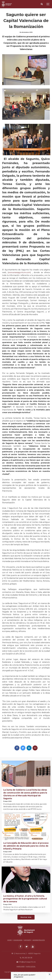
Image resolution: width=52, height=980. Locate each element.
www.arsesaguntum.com (19, 272)
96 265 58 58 (26, 958)
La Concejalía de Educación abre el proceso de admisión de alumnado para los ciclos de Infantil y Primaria (26, 846)
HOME (9, 940)
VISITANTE (27, 940)
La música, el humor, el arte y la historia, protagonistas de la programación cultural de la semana (25, 899)
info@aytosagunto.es (26, 962)
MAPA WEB (20, 966)
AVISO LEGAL (31, 966)
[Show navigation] (48, 4)
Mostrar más (26, 917)
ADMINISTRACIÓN (39, 940)
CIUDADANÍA (18, 940)
